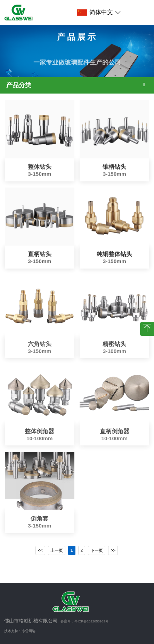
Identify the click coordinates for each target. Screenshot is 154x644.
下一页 (97, 550)
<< (40, 550)
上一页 (57, 550)
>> (113, 550)
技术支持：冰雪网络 (20, 631)
